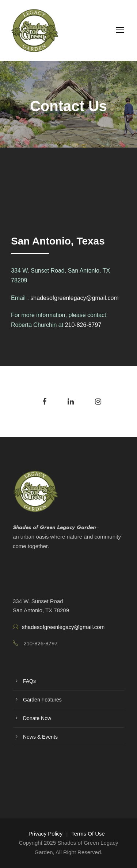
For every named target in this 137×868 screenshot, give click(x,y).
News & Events (40, 737)
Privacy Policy (45, 834)
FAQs (29, 681)
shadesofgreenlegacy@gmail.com (74, 298)
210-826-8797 (83, 325)
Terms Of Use (88, 834)
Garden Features (42, 700)
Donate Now (37, 718)
